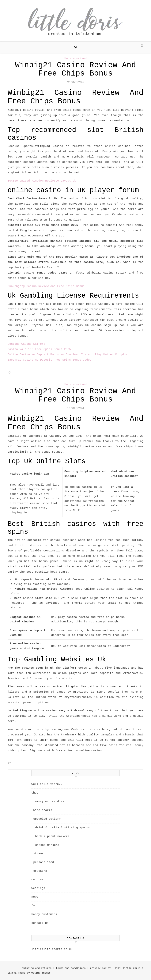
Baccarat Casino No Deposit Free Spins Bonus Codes (49, 360)
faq (34, 906)
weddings (38, 888)
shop (35, 793)
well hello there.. (47, 784)
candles (37, 880)
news (35, 897)
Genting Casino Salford (26, 344)
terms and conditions (71, 968)
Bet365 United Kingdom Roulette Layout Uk (42, 181)
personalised (43, 862)
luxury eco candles (49, 802)
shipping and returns (37, 968)
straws (38, 854)
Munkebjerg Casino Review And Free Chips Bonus (46, 286)
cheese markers (47, 845)
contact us (40, 923)
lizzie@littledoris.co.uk (52, 949)
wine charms (43, 810)
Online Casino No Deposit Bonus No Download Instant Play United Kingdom (67, 355)
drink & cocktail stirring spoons (62, 828)
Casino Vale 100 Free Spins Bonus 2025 (39, 349)
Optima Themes (41, 973)
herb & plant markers (52, 836)
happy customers (44, 914)
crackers (40, 871)
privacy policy (100, 968)
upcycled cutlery (47, 819)
